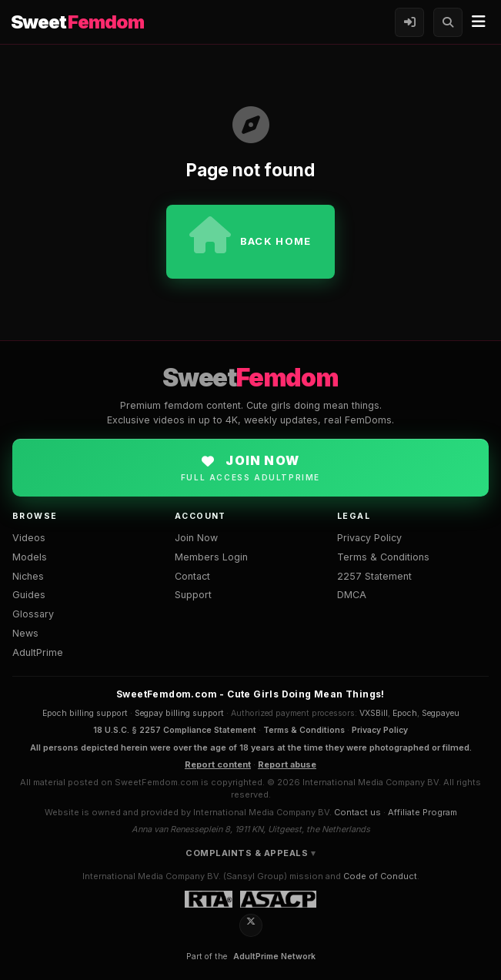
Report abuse (287, 764)
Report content (218, 764)
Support (193, 595)
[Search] (448, 22)
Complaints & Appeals (247, 853)
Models (30, 557)
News (25, 633)
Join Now (196, 538)
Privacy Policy (369, 538)
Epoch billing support (85, 713)
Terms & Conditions (383, 557)
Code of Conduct (380, 876)
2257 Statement (374, 576)
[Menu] (479, 22)
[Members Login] (409, 22)
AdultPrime (38, 652)
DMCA (352, 595)
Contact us (357, 812)
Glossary (33, 614)
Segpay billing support (179, 713)
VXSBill (374, 713)
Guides (29, 595)
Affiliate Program (423, 812)
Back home (250, 235)
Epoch (405, 713)
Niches (28, 576)
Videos (29, 538)
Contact (192, 576)
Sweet (77, 22)
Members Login (211, 557)
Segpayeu (441, 713)
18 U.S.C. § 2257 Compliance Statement (175, 730)
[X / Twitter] (251, 925)
